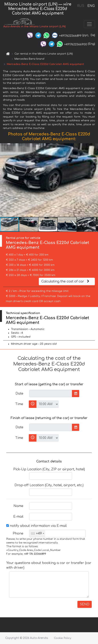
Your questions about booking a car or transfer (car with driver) (49, 565)
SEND (85, 604)
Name (18, 506)
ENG (91, 6)
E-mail (18, 517)
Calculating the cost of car (66, 281)
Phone (18, 533)
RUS (81, 6)
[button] (94, 180)
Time (19, 404)
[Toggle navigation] (89, 24)
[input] (51, 394)
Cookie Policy (63, 638)
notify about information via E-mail (36, 526)
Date (19, 394)
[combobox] (37, 533)
